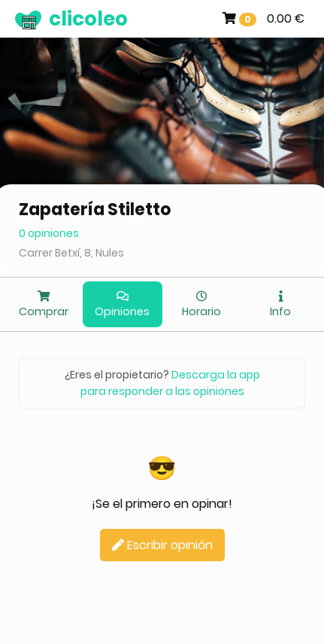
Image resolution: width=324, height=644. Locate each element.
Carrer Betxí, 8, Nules (71, 253)
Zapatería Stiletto (95, 210)
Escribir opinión (162, 545)
